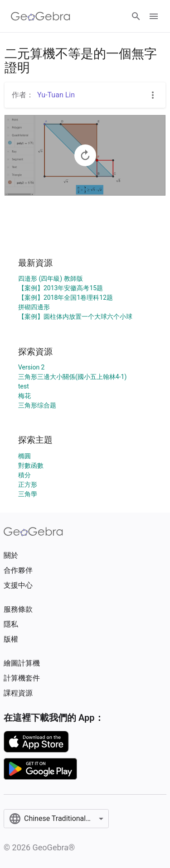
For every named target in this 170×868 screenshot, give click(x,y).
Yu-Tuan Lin (56, 95)
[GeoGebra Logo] (41, 16)
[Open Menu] (154, 16)
